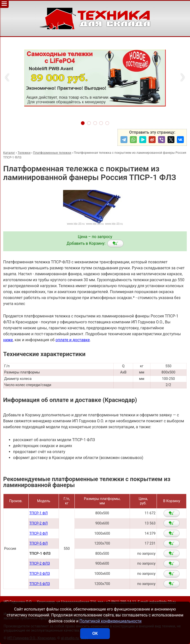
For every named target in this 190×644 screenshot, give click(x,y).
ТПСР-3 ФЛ (38, 534)
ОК (95, 633)
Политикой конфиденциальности (110, 621)
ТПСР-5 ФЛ (38, 543)
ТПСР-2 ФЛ (38, 523)
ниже (8, 340)
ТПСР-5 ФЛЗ (39, 584)
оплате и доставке (73, 340)
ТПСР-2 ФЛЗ (39, 564)
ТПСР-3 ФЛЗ (39, 574)
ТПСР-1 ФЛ (38, 513)
